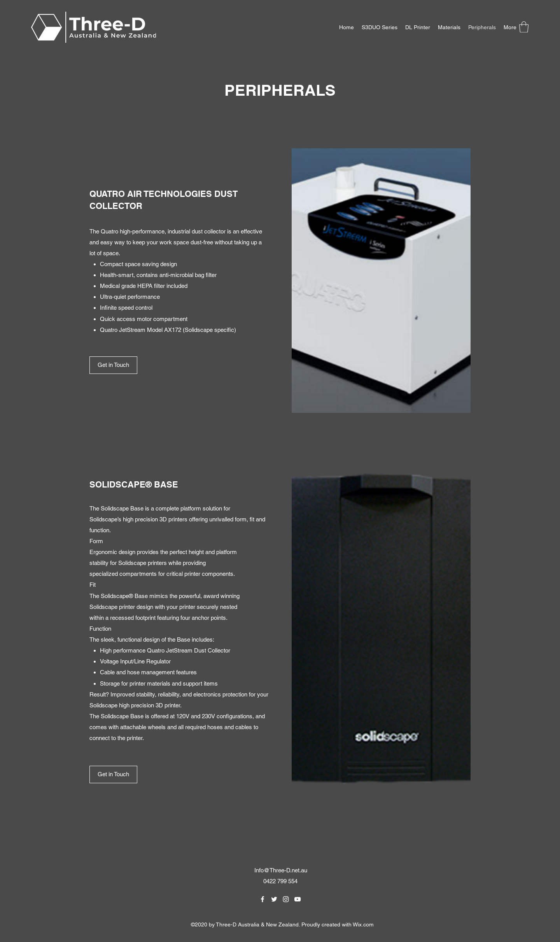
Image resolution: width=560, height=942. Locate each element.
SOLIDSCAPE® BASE (134, 484)
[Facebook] (262, 899)
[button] (524, 27)
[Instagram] (286, 899)
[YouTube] (297, 899)
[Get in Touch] (113, 365)
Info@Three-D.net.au (281, 870)
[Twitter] (274, 899)
